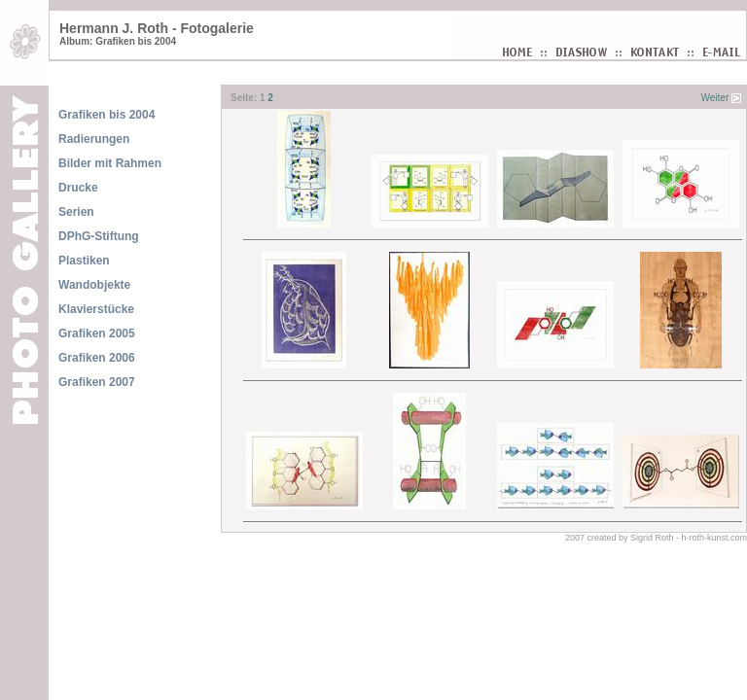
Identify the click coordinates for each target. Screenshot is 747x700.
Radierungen (94, 139)
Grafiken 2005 (97, 333)
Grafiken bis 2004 (107, 115)
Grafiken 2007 (97, 382)
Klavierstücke (96, 309)
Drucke (78, 188)
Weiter (715, 98)
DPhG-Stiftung (99, 236)
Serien (76, 212)
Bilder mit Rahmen (110, 163)
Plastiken (84, 261)
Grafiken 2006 (97, 358)
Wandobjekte (94, 285)
